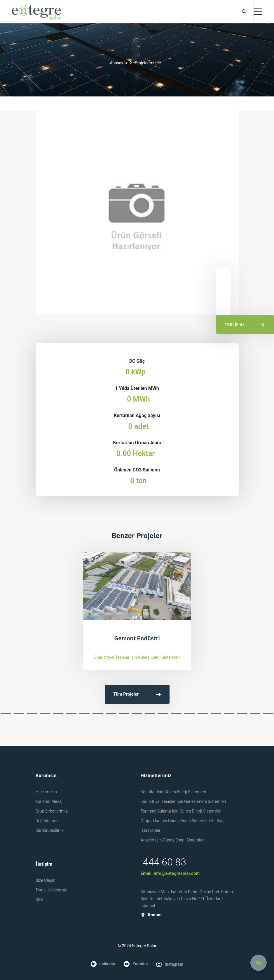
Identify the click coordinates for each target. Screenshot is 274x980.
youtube (136, 964)
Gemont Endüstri (137, 638)
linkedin (103, 964)
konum (151, 915)
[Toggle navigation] (258, 12)
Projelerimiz (146, 63)
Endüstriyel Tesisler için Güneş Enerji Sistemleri (137, 657)
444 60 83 (165, 862)
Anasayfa (118, 63)
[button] (6, 714)
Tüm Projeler (137, 694)
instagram (170, 965)
